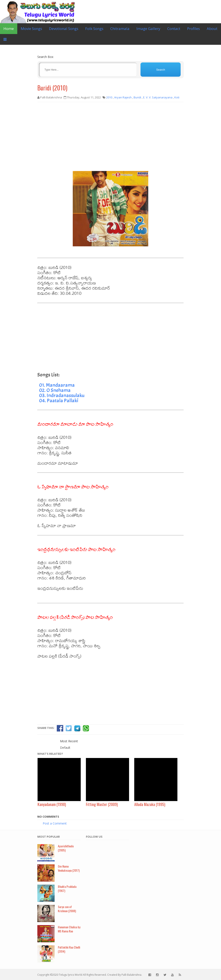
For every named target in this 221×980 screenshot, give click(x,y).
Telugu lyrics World (71, 975)
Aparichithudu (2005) (66, 848)
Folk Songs (94, 29)
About (212, 29)
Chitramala (120, 29)
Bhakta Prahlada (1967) (67, 888)
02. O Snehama (55, 390)
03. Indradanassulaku (62, 395)
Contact (174, 29)
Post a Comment (55, 823)
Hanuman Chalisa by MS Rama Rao (69, 929)
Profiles (193, 29)
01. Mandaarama (57, 385)
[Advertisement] (110, 137)
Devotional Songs (64, 29)
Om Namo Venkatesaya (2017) (69, 868)
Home (9, 29)
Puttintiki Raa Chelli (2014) (69, 949)
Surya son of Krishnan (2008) (67, 909)
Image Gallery (148, 29)
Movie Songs (31, 29)
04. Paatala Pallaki (59, 401)
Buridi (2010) (52, 88)
